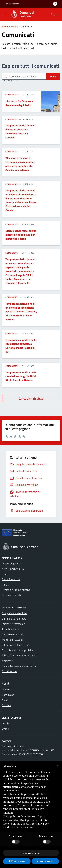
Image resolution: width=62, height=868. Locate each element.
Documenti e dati (11, 595)
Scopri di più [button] (31, 853)
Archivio (6, 705)
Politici (6, 585)
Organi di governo (12, 563)
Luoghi (6, 723)
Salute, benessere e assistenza (19, 666)
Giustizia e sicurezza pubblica (18, 650)
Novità (14, 26)
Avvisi (5, 700)
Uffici (5, 574)
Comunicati (12, 95)
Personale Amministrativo (16, 590)
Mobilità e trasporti (12, 640)
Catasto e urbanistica (14, 634)
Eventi (6, 729)
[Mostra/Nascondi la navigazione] (4, 14)
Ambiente (7, 661)
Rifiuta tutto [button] (17, 861)
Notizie (6, 689)
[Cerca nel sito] (53, 14)
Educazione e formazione (16, 645)
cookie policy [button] (11, 790)
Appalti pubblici (10, 629)
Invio (53, 76)
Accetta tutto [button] (45, 861)
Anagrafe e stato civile (14, 613)
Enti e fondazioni (11, 579)
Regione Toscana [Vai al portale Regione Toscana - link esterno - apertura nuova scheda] (12, 4)
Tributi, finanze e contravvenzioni (20, 655)
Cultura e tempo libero (14, 619)
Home (5, 26)
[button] (58, 766)
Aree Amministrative (13, 569)
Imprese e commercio (14, 624)
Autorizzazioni (10, 671)
